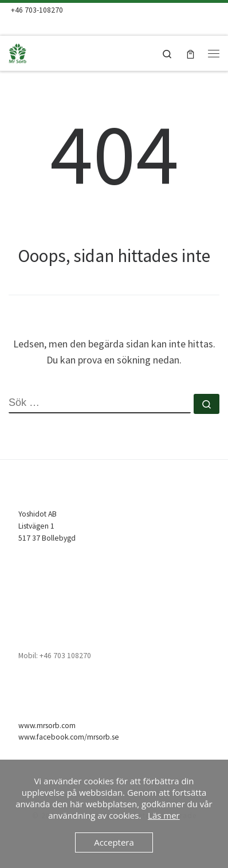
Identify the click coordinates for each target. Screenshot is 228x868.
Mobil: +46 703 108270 (55, 656)
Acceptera (114, 842)
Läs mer (164, 815)
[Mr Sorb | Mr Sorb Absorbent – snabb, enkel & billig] (34, 52)
